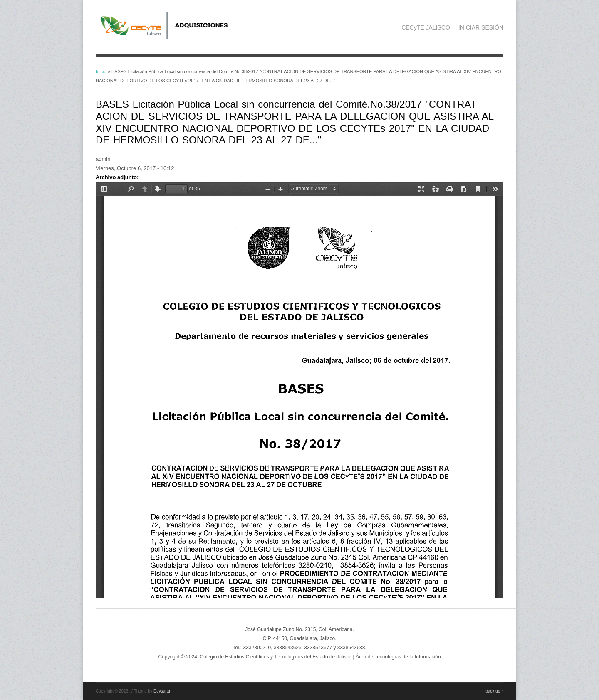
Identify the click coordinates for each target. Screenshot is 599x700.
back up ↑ (494, 691)
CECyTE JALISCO (426, 27)
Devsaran (162, 691)
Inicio (101, 71)
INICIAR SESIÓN (481, 27)
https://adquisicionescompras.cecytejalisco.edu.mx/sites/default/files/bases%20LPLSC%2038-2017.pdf (299, 390)
